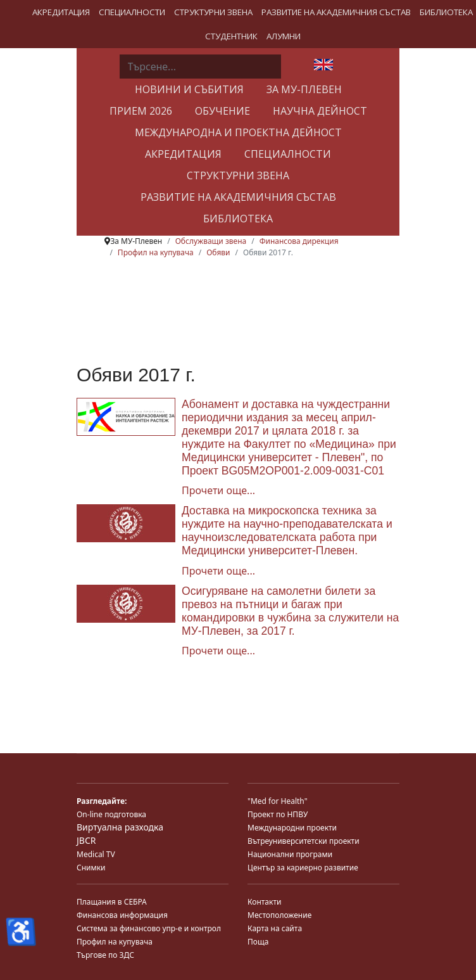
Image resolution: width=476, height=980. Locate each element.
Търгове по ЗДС (105, 955)
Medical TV (96, 854)
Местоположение (279, 915)
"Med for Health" (278, 801)
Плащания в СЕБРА (112, 902)
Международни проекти (292, 828)
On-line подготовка (111, 814)
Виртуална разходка (120, 827)
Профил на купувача (115, 942)
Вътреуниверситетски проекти (304, 841)
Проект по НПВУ (278, 814)
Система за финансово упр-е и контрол (149, 928)
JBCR (86, 840)
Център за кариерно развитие (303, 868)
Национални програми (290, 854)
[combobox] (200, 67)
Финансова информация (122, 915)
